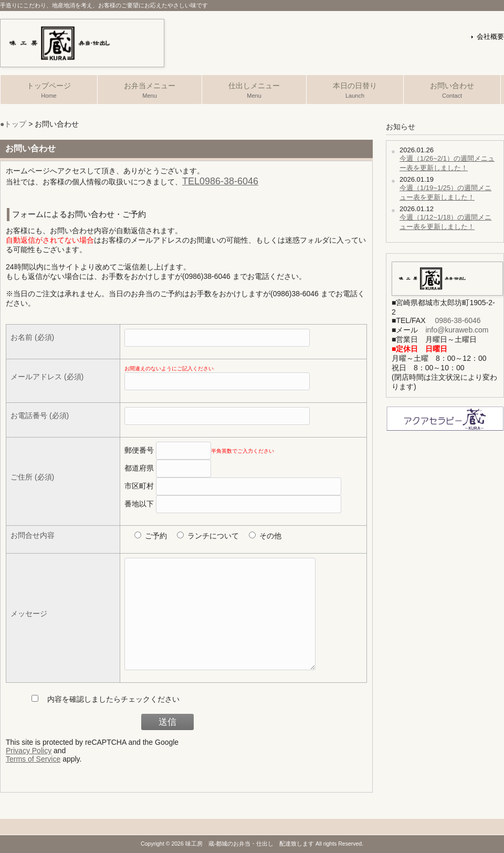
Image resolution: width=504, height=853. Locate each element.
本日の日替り (355, 91)
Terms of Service (33, 759)
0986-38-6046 (458, 320)
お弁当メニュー (150, 91)
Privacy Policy (29, 751)
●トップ (13, 124)
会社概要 (490, 37)
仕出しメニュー (254, 91)
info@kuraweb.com (457, 330)
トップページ (49, 91)
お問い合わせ (452, 91)
